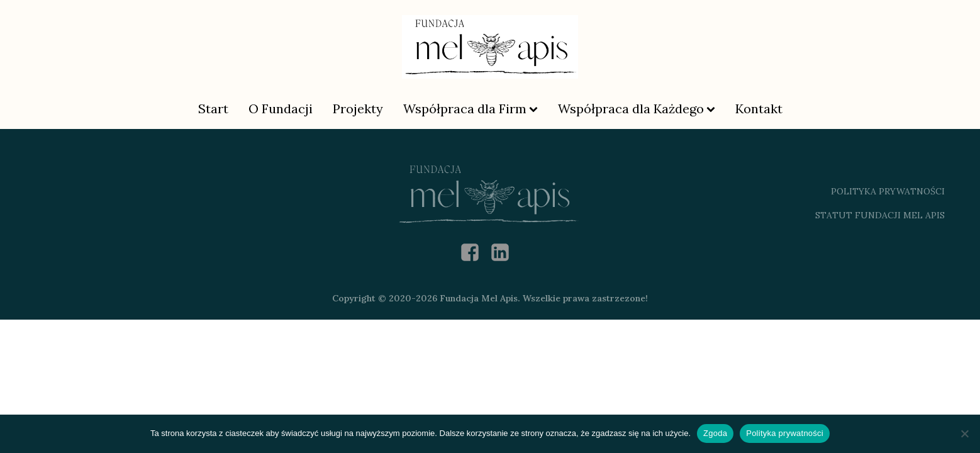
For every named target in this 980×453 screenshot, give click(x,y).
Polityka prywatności (785, 433)
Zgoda (715, 433)
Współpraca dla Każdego (637, 109)
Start (213, 109)
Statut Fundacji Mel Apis (880, 215)
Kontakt (759, 109)
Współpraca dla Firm (471, 109)
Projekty (358, 109)
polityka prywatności (888, 191)
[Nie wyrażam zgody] (964, 433)
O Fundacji (281, 109)
